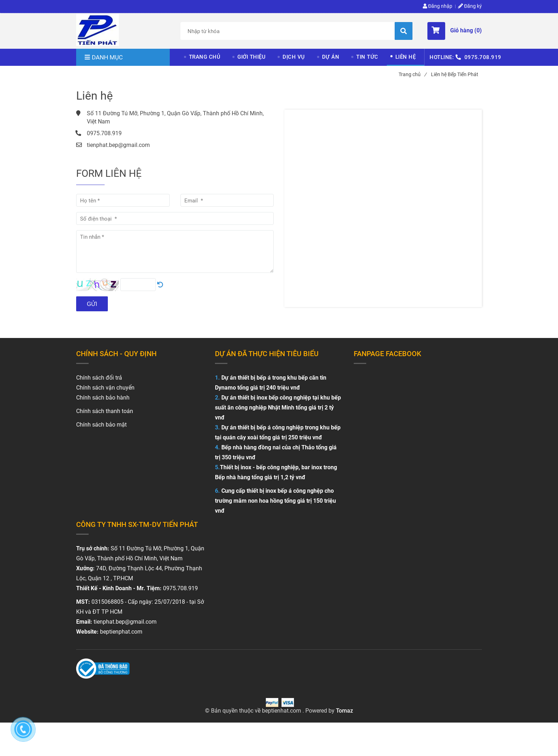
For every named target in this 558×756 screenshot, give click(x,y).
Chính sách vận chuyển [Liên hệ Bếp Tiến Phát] (105, 388)
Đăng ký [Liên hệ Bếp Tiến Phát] (470, 6)
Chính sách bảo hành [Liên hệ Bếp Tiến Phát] (103, 398)
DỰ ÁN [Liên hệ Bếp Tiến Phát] (331, 57)
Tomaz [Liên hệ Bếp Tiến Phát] (344, 711)
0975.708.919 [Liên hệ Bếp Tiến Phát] (483, 57)
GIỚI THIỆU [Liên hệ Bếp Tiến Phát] (251, 57)
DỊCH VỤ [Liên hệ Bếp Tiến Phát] (294, 57)
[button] (455, 31)
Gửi (92, 304)
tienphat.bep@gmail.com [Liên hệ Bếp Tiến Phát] (118, 145)
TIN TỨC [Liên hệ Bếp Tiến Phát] (367, 57)
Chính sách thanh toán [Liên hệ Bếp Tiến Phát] (105, 411)
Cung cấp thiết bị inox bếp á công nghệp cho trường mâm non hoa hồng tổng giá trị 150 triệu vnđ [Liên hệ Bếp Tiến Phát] (275, 501)
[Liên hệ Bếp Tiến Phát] (98, 30)
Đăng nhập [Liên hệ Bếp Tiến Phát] (438, 6)
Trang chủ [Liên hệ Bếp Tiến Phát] (412, 74)
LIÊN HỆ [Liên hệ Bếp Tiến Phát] (406, 57)
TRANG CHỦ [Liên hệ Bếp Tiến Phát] (205, 57)
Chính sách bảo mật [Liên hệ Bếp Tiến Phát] (101, 425)
